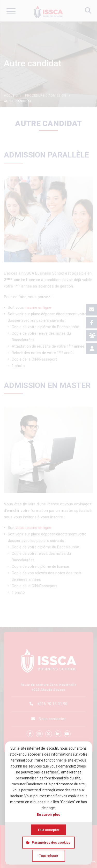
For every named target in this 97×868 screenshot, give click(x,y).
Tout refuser (49, 856)
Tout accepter (48, 830)
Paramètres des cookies (51, 842)
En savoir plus (48, 814)
